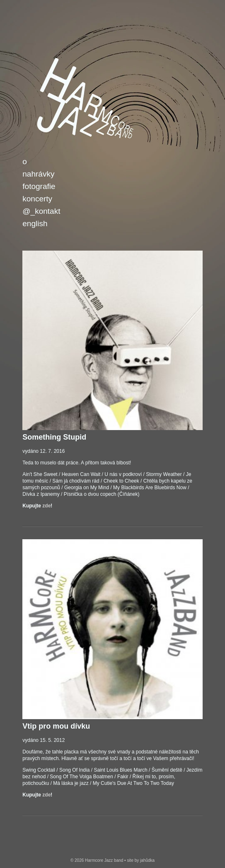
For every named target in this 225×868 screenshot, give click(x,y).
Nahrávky (38, 174)
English (35, 224)
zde (46, 506)
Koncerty (37, 199)
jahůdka (147, 860)
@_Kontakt (41, 211)
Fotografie (39, 186)
